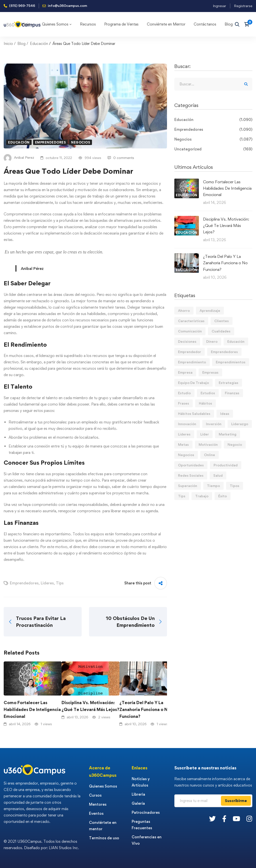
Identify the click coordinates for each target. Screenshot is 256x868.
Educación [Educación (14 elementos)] (236, 341)
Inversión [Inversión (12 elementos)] (214, 424)
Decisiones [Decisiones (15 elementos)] (187, 341)
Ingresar (219, 6)
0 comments (121, 158)
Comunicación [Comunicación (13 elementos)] (190, 331)
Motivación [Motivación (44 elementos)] (208, 444)
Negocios (81, 142)
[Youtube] (236, 819)
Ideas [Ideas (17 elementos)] (225, 414)
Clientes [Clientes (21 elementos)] (222, 321)
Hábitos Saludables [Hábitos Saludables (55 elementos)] (194, 414)
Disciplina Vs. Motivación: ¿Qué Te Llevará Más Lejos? (90, 706)
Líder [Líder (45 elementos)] (205, 434)
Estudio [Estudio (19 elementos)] (184, 393)
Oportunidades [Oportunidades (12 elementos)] (191, 465)
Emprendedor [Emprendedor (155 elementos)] (190, 352)
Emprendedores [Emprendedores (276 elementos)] (224, 352)
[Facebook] (224, 819)
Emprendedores (51, 142)
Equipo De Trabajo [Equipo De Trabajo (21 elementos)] (193, 383)
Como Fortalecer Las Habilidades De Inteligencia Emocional (32, 709)
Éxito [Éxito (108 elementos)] (223, 496)
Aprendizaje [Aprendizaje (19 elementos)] (210, 310)
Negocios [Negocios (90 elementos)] (186, 455)
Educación (39, 44)
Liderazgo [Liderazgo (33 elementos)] (240, 424)
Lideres (47, 583)
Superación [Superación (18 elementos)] (188, 486)
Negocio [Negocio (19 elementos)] (235, 444)
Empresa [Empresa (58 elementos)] (185, 372)
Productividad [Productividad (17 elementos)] (226, 465)
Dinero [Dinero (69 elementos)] (212, 341)
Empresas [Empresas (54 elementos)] (210, 372)
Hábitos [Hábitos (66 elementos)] (205, 403)
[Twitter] (212, 819)
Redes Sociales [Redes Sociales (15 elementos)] (191, 475)
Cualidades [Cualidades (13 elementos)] (221, 331)
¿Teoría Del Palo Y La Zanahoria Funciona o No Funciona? (145, 709)
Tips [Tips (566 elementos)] (182, 496)
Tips (60, 583)
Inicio (8, 44)
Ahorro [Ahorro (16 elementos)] (184, 310)
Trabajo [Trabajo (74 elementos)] (202, 496)
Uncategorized (213, 149)
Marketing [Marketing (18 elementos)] (228, 434)
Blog (21, 44)
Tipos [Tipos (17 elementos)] (235, 486)
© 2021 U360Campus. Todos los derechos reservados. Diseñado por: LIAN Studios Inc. (41, 845)
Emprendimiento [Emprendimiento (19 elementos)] (192, 362)
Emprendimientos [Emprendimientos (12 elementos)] (231, 362)
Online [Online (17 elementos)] (210, 455)
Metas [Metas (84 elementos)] (183, 444)
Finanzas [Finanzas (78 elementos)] (232, 393)
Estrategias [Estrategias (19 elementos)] (229, 383)
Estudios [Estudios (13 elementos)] (208, 393)
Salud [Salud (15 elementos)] (218, 475)
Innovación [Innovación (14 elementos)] (187, 424)
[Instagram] (249, 819)
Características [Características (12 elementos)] (191, 321)
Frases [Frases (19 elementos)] (184, 403)
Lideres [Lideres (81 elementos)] (184, 434)
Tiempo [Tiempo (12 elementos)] (213, 486)
